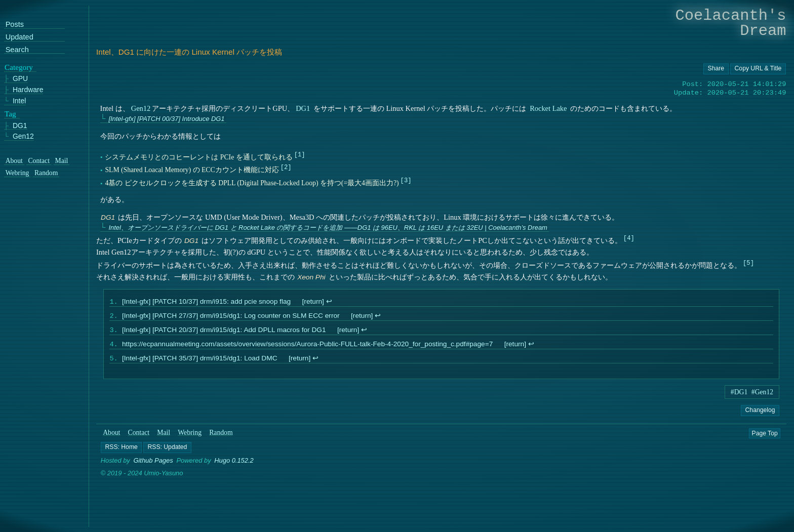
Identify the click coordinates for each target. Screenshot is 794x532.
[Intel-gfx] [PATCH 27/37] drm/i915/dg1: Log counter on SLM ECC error (231, 318)
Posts (15, 25)
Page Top (765, 438)
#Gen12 (762, 397)
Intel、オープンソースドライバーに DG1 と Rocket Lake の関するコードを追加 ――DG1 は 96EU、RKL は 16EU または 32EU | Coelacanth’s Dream (328, 228)
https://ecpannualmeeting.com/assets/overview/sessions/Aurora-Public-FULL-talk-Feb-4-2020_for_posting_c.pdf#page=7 (307, 348)
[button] (121, 453)
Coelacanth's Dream (731, 23)
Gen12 (141, 108)
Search (17, 49)
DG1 (303, 108)
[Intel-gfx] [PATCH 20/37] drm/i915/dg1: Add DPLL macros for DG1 (224, 333)
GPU (20, 79)
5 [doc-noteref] (748, 262)
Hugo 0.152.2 (234, 466)
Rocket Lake (548, 108)
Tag (10, 113)
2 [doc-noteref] (286, 167)
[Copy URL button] (716, 69)
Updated (19, 37)
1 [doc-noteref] (300, 154)
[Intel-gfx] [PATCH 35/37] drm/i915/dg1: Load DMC (200, 363)
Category (19, 67)
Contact (139, 438)
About (111, 438)
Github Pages (153, 466)
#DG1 (739, 397)
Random (221, 438)
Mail (164, 438)
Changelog (760, 415)
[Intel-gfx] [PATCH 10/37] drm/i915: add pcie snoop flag (206, 302)
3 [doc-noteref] (406, 180)
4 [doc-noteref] (629, 238)
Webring (190, 438)
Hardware (28, 90)
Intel (19, 100)
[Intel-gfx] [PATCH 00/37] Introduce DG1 (166, 119)
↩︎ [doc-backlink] (329, 302)
